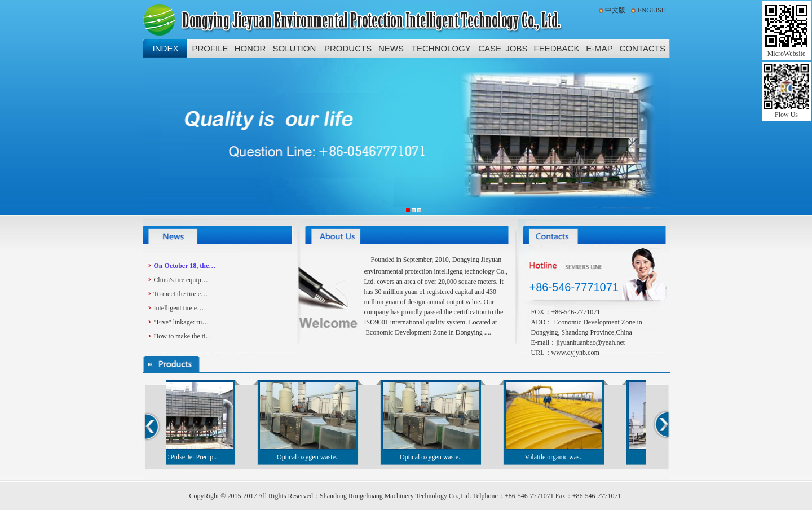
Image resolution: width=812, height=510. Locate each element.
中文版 (615, 10)
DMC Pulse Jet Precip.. (187, 457)
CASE (490, 48)
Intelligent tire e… (179, 308)
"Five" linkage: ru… (182, 322)
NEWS (391, 48)
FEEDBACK (557, 48)
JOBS (516, 48)
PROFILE (210, 48)
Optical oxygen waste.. (310, 457)
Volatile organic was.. (556, 457)
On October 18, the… (185, 266)
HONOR (250, 48)
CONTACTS (643, 48)
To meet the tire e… (180, 294)
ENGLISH (652, 10)
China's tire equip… (181, 280)
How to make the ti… (183, 336)
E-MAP (599, 48)
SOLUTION (295, 48)
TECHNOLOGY (441, 48)
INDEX (166, 48)
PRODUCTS (348, 48)
